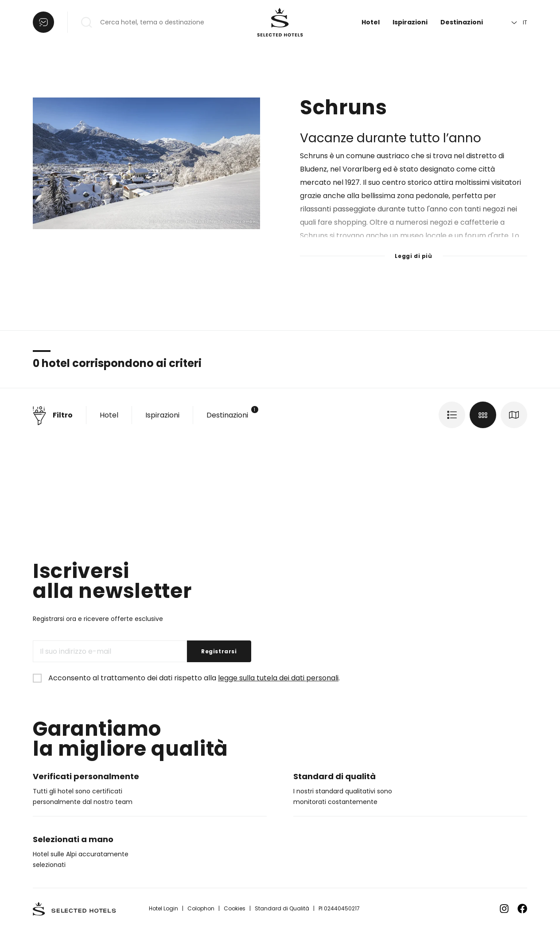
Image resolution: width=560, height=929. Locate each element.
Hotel (371, 22)
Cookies (235, 908)
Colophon (201, 908)
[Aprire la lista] (43, 22)
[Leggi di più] (414, 250)
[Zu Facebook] (522, 909)
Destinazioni (462, 22)
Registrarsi (219, 651)
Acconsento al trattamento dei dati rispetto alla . (194, 678)
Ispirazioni (410, 22)
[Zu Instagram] (504, 909)
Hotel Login (163, 908)
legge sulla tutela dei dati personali (278, 678)
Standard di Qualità (282, 908)
